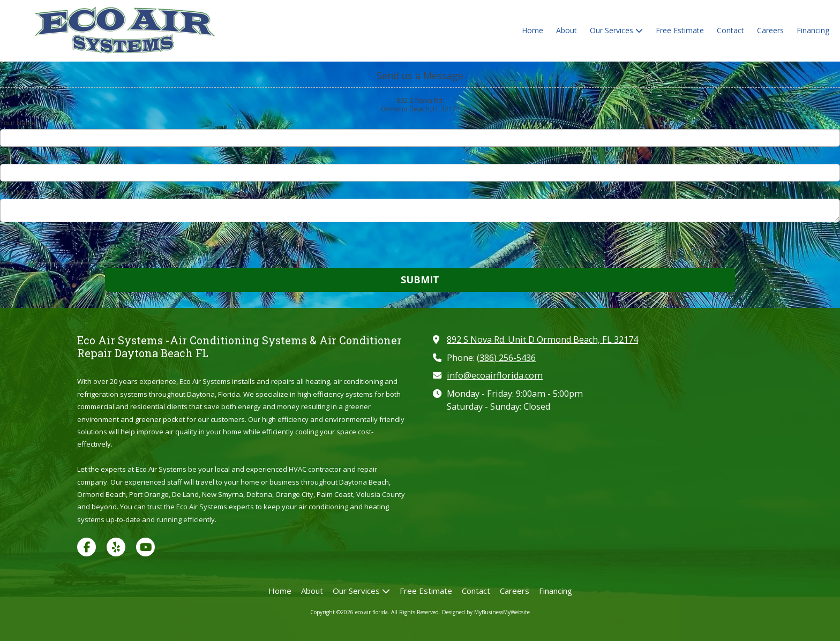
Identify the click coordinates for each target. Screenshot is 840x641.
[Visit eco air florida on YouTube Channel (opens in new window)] (145, 547)
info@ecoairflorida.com (495, 375)
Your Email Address (31, 157)
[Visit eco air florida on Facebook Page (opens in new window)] (87, 547)
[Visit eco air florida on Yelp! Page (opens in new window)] (116, 547)
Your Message (23, 192)
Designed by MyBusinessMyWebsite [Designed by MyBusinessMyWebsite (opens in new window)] (486, 612)
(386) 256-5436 (506, 358)
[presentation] (69, 246)
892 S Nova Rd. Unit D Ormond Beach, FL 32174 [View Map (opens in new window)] (542, 340)
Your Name (18, 123)
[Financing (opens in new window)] (813, 31)
